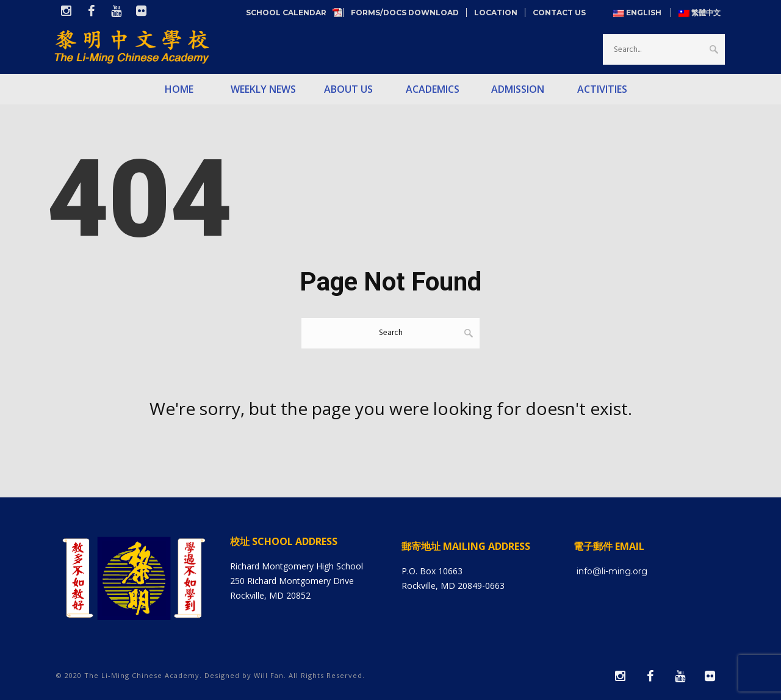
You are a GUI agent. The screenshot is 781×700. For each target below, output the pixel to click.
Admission (518, 89)
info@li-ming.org (612, 571)
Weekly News (263, 89)
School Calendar (291, 13)
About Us (348, 89)
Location (496, 13)
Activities (602, 89)
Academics (433, 89)
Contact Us (559, 13)
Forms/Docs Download (405, 13)
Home (179, 89)
